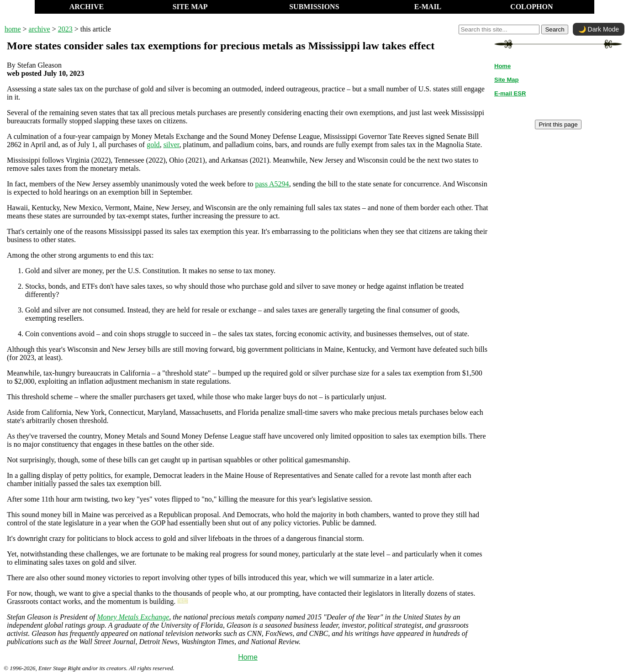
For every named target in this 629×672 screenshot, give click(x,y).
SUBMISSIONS (314, 7)
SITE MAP (190, 7)
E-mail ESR (510, 93)
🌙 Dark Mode (599, 29)
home (13, 29)
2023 (65, 29)
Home (248, 657)
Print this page (558, 124)
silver (172, 145)
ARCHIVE (87, 7)
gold (153, 145)
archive (40, 29)
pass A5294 (272, 184)
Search (555, 29)
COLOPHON (531, 7)
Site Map (506, 80)
